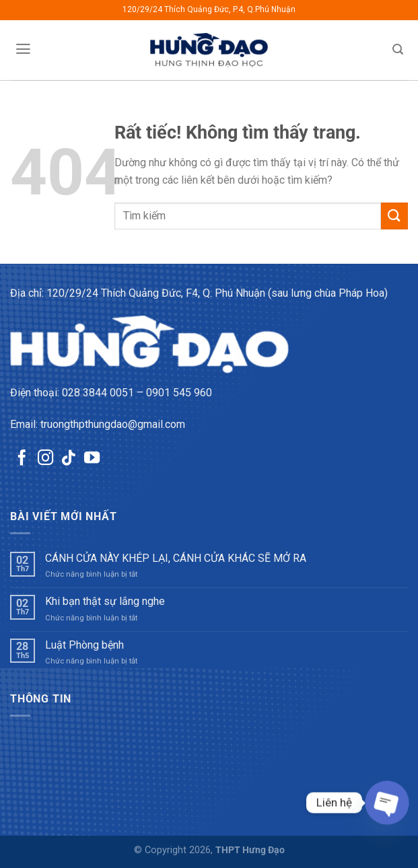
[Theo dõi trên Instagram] (45, 459)
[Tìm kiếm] (398, 49)
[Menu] (23, 49)
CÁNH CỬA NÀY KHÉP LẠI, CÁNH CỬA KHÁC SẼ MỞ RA (176, 558)
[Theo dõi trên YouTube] (92, 459)
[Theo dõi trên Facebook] (22, 459)
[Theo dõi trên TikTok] (68, 459)
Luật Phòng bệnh (84, 645)
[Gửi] (394, 216)
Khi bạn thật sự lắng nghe (105, 601)
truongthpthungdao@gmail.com (113, 424)
